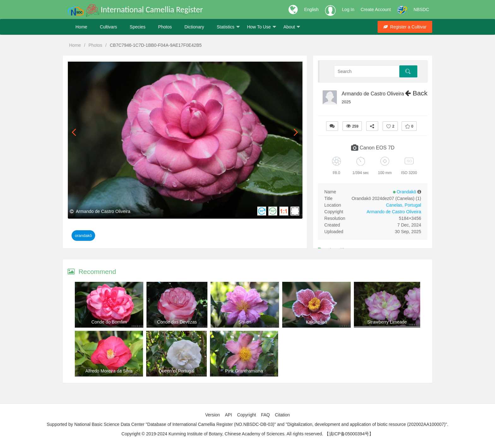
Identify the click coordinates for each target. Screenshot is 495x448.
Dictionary (194, 27)
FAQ (265, 415)
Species (138, 27)
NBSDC (421, 9)
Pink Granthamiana (244, 371)
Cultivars (108, 27)
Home (81, 27)
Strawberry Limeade (387, 322)
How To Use (262, 27)
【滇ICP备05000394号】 (349, 434)
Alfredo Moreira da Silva (109, 371)
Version (213, 415)
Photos (165, 27)
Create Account (376, 9)
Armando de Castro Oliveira (373, 94)
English (311, 9)
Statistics (228, 27)
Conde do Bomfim (109, 322)
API (228, 415)
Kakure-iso (316, 322)
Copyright (247, 415)
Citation (282, 415)
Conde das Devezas (177, 322)
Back (416, 93)
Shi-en (245, 322)
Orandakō (83, 236)
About (292, 27)
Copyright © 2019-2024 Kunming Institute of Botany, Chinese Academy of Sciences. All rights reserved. (222, 434)
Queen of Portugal (176, 371)
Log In (348, 9)
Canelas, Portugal (404, 205)
